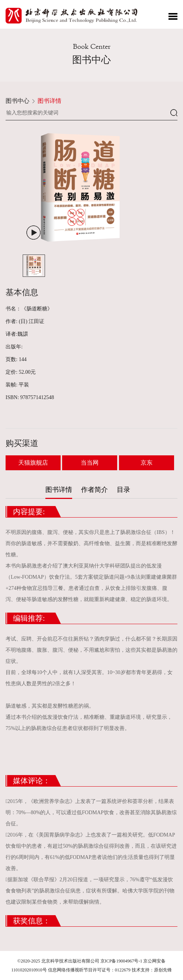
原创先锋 (163, 970)
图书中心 (17, 101)
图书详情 (49, 101)
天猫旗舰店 (33, 463)
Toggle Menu (173, 16)
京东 (147, 463)
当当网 (90, 463)
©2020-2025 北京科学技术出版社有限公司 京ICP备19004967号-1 (80, 961)
